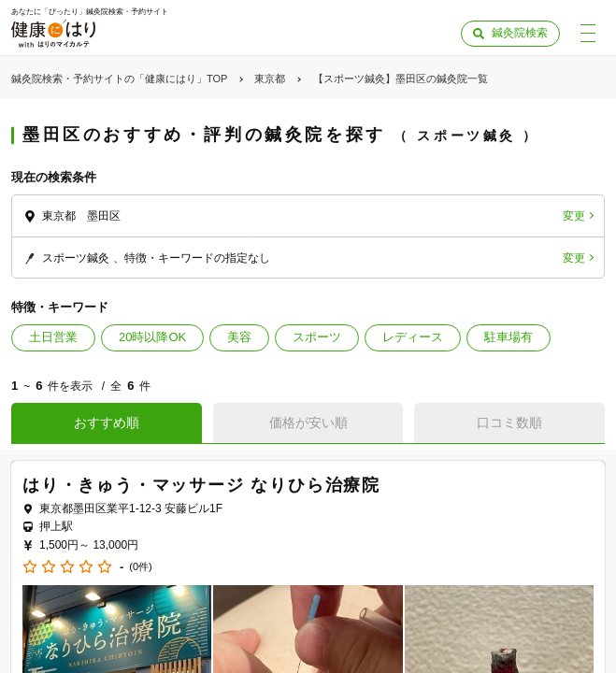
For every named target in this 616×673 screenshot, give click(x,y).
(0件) (140, 567)
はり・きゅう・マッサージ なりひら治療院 (201, 485)
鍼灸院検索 (520, 33)
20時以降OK (152, 337)
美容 (239, 337)
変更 (574, 216)
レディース (413, 337)
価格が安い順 (308, 422)
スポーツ (317, 337)
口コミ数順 (509, 422)
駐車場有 (509, 337)
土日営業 (53, 337)
